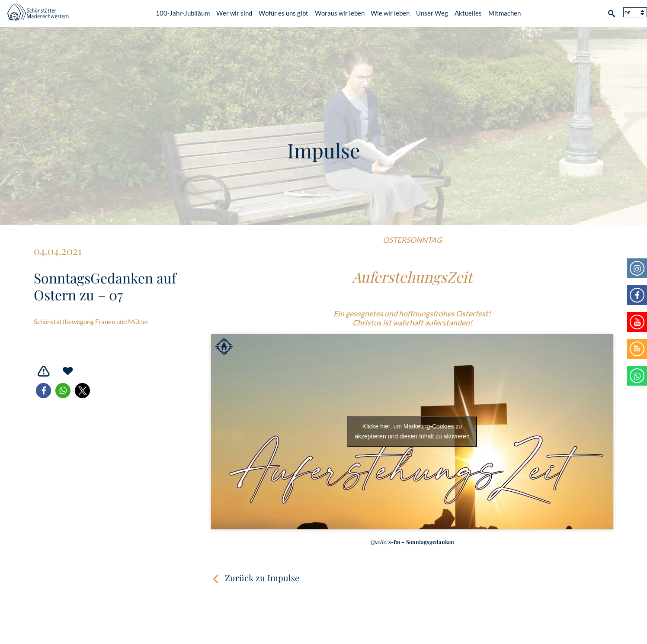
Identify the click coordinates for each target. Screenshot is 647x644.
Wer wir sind (234, 12)
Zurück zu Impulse (262, 578)
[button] (43, 391)
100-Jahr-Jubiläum (183, 12)
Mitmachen (504, 12)
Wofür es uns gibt (283, 12)
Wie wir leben (390, 12)
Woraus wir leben (340, 12)
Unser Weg (432, 12)
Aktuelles (468, 12)
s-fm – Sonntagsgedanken (421, 542)
